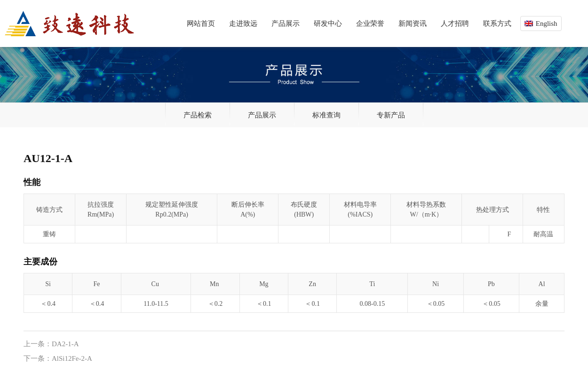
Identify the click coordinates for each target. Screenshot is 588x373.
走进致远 (243, 23)
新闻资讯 (413, 23)
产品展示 (286, 23)
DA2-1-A (65, 344)
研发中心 (328, 23)
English (547, 23)
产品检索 (198, 115)
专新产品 (391, 115)
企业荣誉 (370, 23)
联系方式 (497, 23)
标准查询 (326, 115)
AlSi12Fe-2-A (72, 358)
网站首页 (201, 23)
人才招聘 (455, 23)
